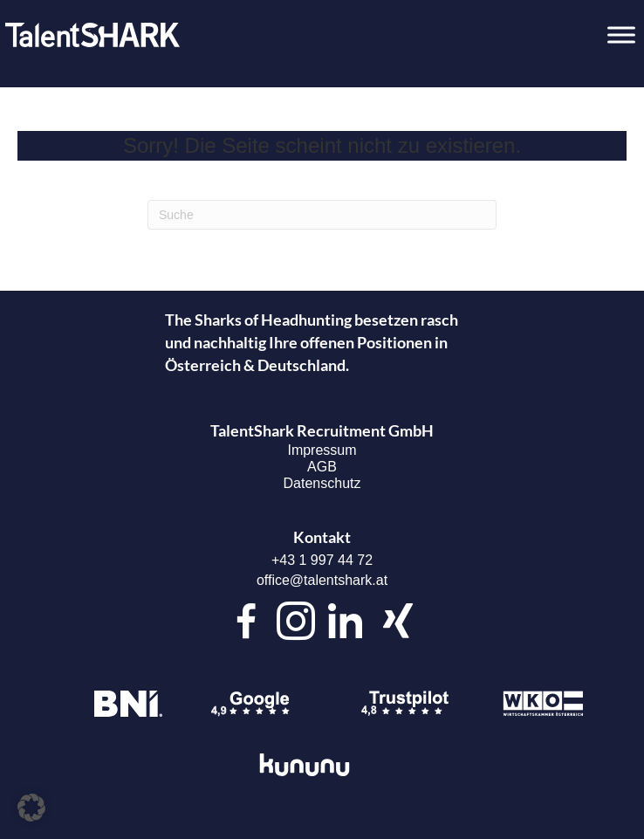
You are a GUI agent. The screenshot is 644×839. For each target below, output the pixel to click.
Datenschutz (322, 483)
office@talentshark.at (322, 580)
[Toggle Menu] (621, 34)
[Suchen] (322, 215)
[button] (31, 808)
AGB (322, 467)
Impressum (322, 450)
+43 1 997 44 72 (322, 560)
